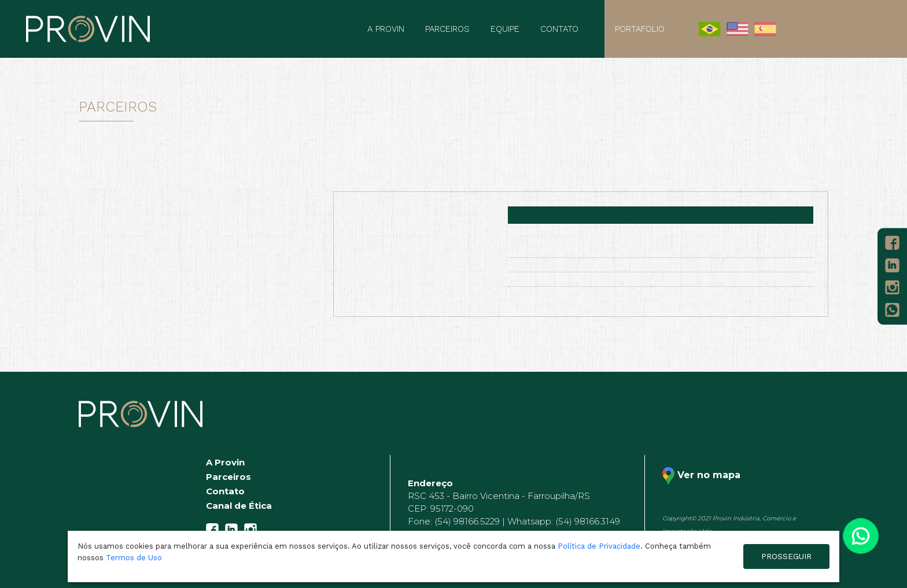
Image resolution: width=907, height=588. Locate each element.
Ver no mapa (701, 476)
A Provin (386, 29)
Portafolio (640, 29)
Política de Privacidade (599, 546)
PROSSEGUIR (786, 556)
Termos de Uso (134, 558)
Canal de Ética (239, 506)
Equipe (505, 29)
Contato (559, 29)
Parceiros (447, 29)
